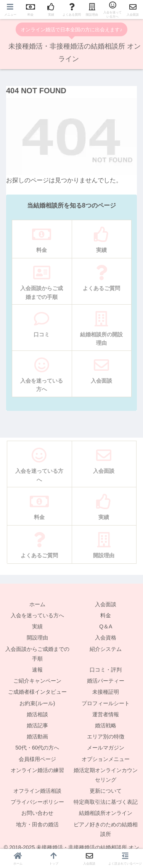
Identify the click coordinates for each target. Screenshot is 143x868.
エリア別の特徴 (106, 737)
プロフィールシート (106, 703)
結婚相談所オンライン (106, 813)
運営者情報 (106, 714)
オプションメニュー (106, 759)
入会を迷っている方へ (37, 615)
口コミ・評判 (106, 670)
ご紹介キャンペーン (37, 681)
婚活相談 (37, 714)
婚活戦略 (106, 725)
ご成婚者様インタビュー (37, 692)
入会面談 (106, 604)
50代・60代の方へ (37, 748)
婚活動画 (37, 737)
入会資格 (106, 638)
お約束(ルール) (37, 703)
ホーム (37, 604)
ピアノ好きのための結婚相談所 (106, 829)
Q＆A (106, 626)
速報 (37, 670)
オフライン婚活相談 (37, 791)
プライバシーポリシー (37, 802)
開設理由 (37, 638)
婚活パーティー (106, 681)
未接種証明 (106, 692)
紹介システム (106, 649)
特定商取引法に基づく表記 (106, 802)
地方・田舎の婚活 (37, 824)
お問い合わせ (37, 813)
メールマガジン (106, 748)
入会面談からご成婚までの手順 (37, 654)
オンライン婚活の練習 (37, 770)
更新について (106, 791)
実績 (37, 626)
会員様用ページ (37, 759)
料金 (106, 615)
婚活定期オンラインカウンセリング (106, 775)
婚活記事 (37, 725)
